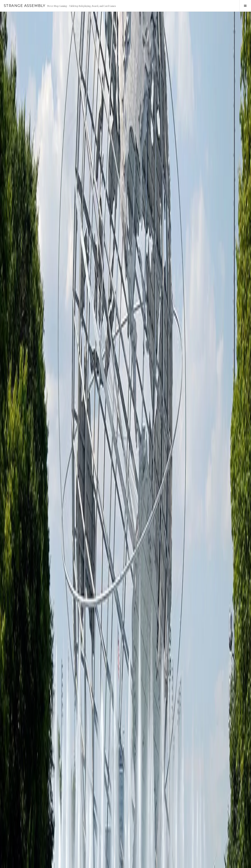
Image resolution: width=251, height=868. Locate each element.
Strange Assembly (25, 6)
